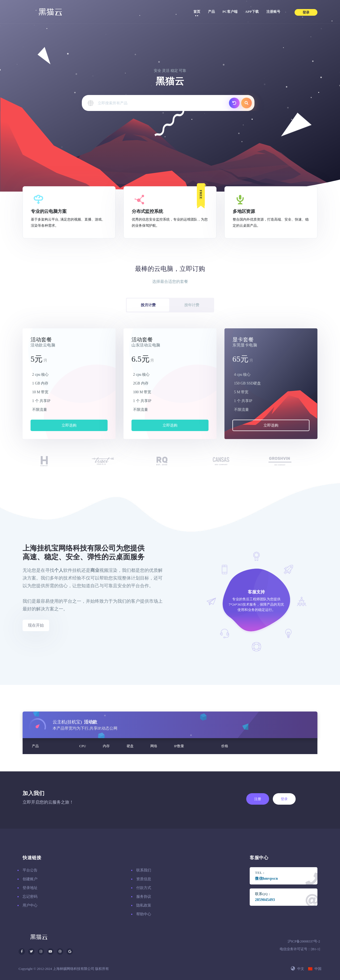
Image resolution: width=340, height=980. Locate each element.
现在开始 (36, 625)
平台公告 (30, 870)
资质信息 (144, 879)
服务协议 (144, 897)
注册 (258, 799)
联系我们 (144, 870)
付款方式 (144, 888)
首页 (197, 12)
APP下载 (252, 12)
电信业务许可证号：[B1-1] (300, 949)
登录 (284, 799)
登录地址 (30, 888)
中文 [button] (297, 969)
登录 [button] (306, 12)
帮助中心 (144, 914)
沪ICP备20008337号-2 (304, 941)
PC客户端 (230, 12)
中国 (315, 969)
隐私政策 (144, 905)
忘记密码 (30, 897)
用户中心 (30, 905)
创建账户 (30, 879)
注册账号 (273, 12)
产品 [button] (213, 11)
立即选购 (69, 425)
